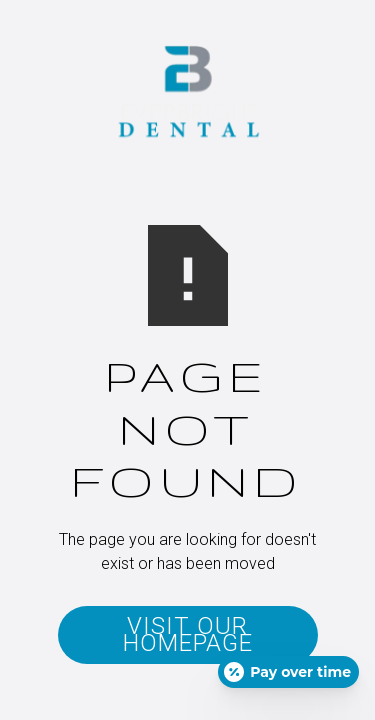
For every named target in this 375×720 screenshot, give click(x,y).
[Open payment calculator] (288, 672)
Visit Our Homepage (188, 634)
